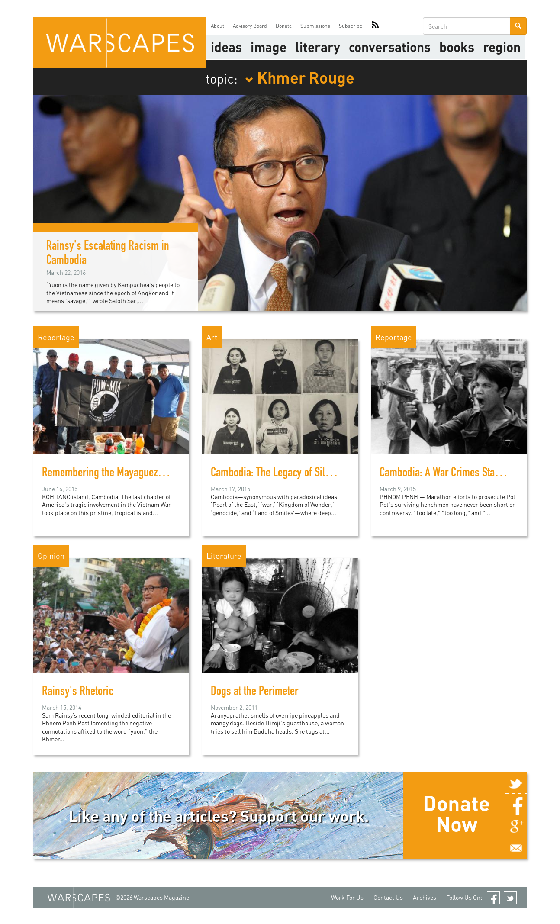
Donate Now (456, 813)
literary (318, 47)
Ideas (226, 47)
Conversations (390, 47)
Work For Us (347, 897)
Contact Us (388, 897)
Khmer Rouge (300, 77)
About (217, 26)
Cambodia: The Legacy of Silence (278, 474)
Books (457, 47)
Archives (425, 897)
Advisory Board (250, 26)
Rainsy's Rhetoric (78, 692)
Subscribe (351, 26)
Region (502, 47)
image (269, 47)
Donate (284, 26)
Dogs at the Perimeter (254, 692)
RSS (375, 26)
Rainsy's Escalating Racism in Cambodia (108, 254)
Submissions (315, 26)
